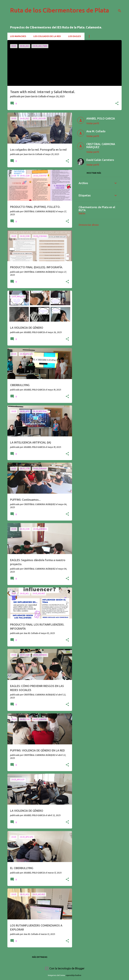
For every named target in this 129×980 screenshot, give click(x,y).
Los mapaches (18, 36)
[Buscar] (120, 11)
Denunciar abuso (89, 225)
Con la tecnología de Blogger (65, 968)
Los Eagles (74, 36)
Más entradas (40, 957)
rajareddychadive (74, 975)
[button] (117, 104)
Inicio (82, 213)
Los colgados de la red (47, 36)
